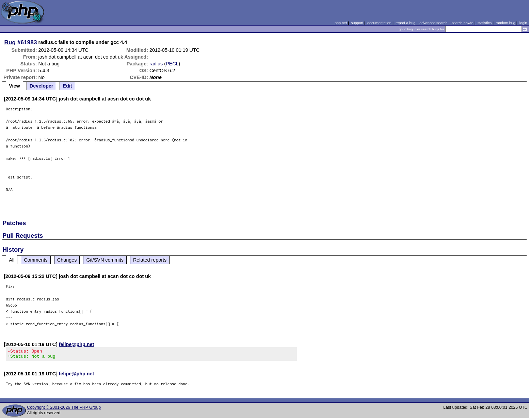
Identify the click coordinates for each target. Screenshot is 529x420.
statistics (485, 23)
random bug (506, 23)
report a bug (405, 23)
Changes (67, 260)
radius (156, 64)
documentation (379, 23)
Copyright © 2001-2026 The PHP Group (64, 409)
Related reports (150, 260)
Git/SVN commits (105, 260)
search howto (462, 23)
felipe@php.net (77, 344)
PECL (172, 64)
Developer (42, 86)
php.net (341, 23)
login (523, 23)
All (12, 260)
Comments (36, 260)
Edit (67, 86)
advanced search (433, 23)
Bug (10, 42)
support (357, 23)
